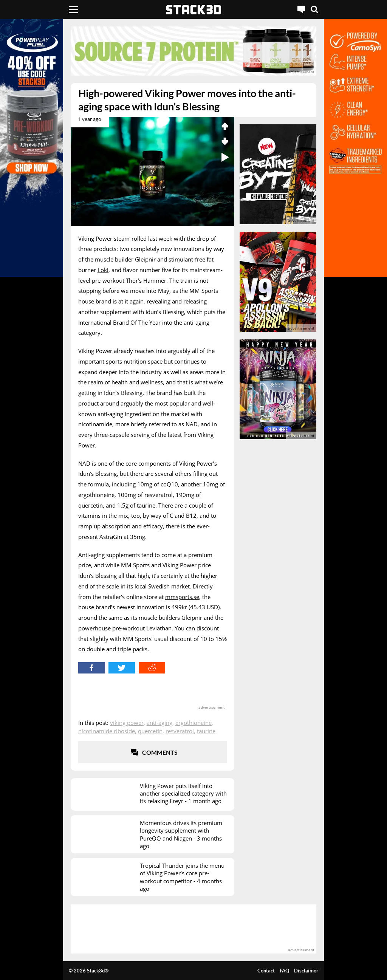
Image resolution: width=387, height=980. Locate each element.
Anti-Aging (159, 723)
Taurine (206, 731)
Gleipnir (145, 259)
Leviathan (159, 628)
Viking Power (127, 723)
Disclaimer (306, 971)
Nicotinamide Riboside (107, 731)
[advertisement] (193, 51)
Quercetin (150, 731)
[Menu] (74, 9)
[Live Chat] (301, 9)
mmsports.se (182, 597)
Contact (266, 971)
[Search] (314, 9)
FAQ (284, 971)
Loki (103, 270)
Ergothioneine (193, 723)
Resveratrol (180, 731)
